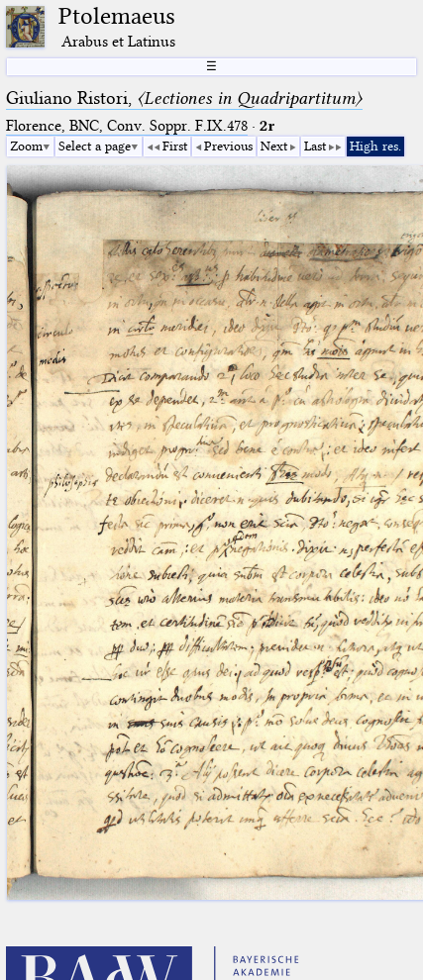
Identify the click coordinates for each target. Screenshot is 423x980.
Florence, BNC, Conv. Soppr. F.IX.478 (127, 126)
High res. (375, 146)
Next (274, 146)
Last (315, 146)
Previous (228, 146)
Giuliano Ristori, (184, 98)
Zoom (26, 146)
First (175, 146)
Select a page (95, 146)
